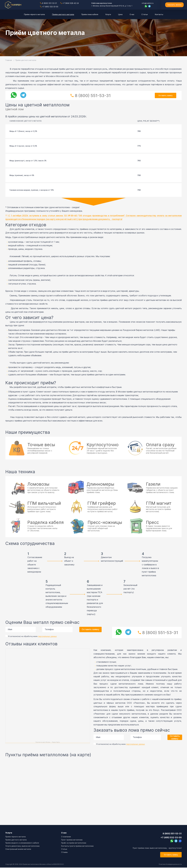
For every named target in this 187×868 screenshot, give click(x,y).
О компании (66, 837)
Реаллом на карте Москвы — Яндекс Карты (48, 742)
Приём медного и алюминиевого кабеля (22, 843)
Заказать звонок (174, 5)
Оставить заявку (166, 95)
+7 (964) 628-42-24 (70, 3)
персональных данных (48, 636)
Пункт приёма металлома (72, 840)
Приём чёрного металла (16, 837)
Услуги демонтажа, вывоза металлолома (22, 846)
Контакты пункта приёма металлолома (77, 846)
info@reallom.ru (148, 3)
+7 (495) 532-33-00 (49, 7)
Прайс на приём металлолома (74, 843)
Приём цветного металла (16, 840)
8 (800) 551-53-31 (48, 3)
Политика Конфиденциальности (170, 865)
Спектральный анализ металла (18, 849)
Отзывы (64, 852)
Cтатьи (64, 849)
